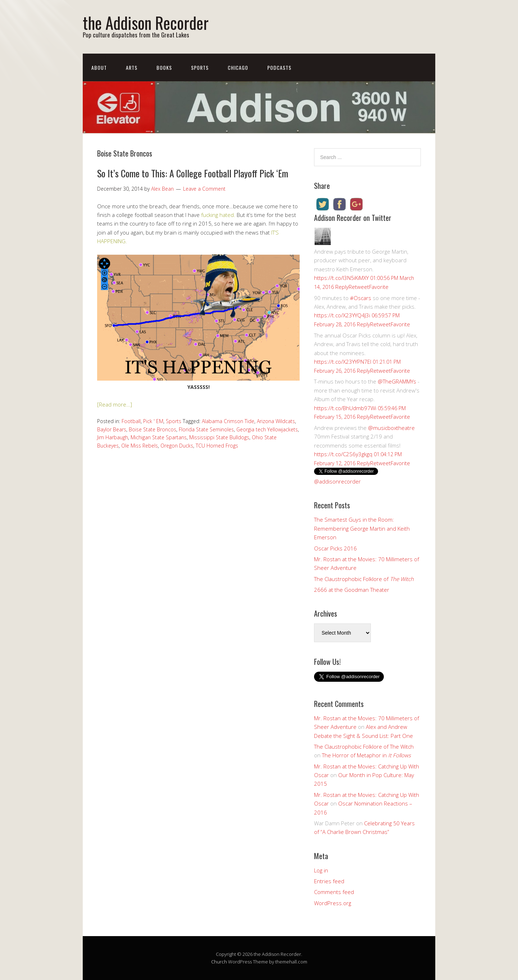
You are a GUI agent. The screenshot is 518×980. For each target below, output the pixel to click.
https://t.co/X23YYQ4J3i (342, 315)
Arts (132, 67)
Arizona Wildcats (276, 421)
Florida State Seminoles (206, 429)
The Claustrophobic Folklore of (364, 579)
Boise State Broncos (153, 429)
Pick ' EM (153, 421)
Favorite (379, 287)
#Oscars (361, 298)
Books (164, 67)
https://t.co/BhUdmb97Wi (345, 408)
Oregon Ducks (177, 446)
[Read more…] (115, 404)
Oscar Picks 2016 (335, 548)
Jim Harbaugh (113, 437)
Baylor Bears (112, 429)
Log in (321, 870)
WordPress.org (333, 903)
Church (219, 962)
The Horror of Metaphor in (366, 755)
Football (131, 421)
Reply (342, 287)
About (99, 67)
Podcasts (279, 67)
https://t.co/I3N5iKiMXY (341, 278)
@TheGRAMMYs (397, 381)
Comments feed (334, 892)
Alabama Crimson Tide (228, 421)
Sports (200, 67)
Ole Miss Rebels (140, 446)
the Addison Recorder (146, 22)
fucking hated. (217, 215)
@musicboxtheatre (391, 428)
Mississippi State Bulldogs (219, 437)
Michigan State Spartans (159, 437)
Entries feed (329, 881)
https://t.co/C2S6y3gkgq (343, 454)
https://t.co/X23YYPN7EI (343, 362)
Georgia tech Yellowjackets (267, 429)
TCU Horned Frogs (217, 446)
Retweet (359, 287)
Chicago (238, 67)
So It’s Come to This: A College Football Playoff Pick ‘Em (193, 173)
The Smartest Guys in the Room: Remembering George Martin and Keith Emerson (362, 528)
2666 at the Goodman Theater (352, 590)
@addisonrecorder (337, 481)
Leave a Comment (204, 189)
